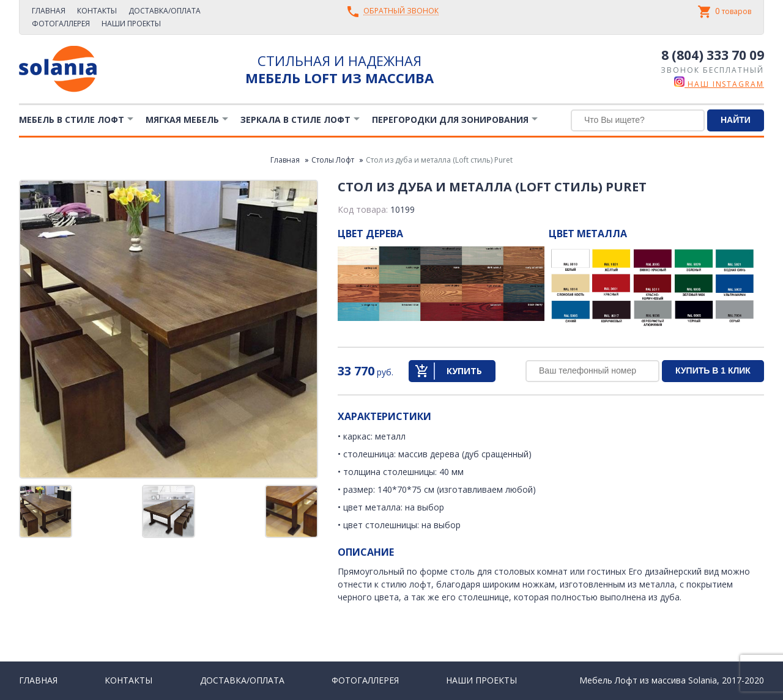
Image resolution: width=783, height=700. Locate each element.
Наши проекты (131, 24)
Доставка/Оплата (165, 11)
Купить (464, 371)
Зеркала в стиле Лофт (295, 120)
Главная (49, 11)
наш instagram (719, 84)
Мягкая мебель (182, 120)
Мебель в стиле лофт (72, 120)
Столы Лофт (333, 160)
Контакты (97, 11)
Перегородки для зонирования (450, 120)
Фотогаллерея (61, 24)
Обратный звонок (401, 11)
